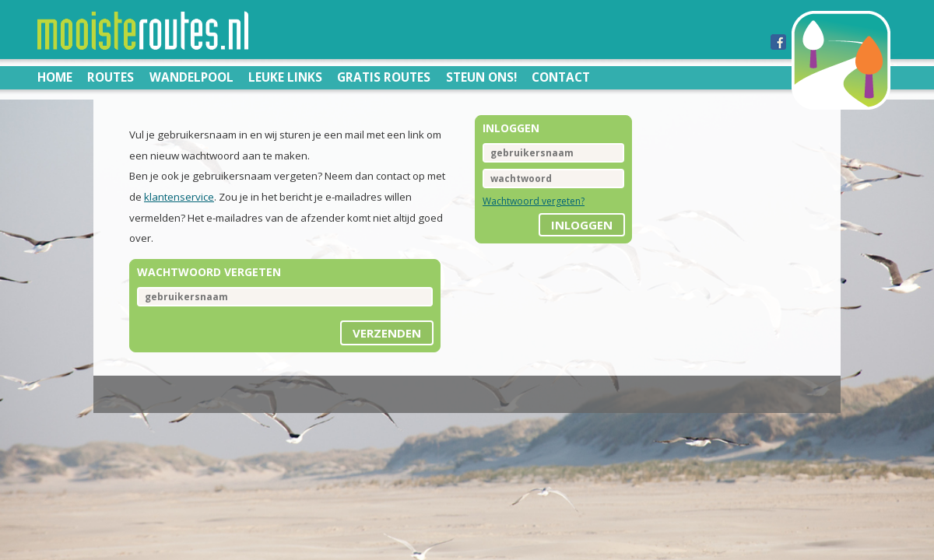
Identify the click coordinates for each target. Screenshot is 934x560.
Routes (111, 77)
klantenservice (179, 197)
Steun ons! (481, 77)
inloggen (582, 225)
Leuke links (285, 77)
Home (55, 77)
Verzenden (387, 333)
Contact (561, 77)
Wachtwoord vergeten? (534, 201)
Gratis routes (384, 77)
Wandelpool (191, 77)
